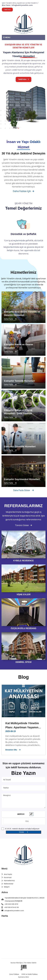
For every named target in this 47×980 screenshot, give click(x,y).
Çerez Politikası (14, 974)
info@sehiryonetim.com (22, 5)
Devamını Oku (13, 750)
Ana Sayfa (8, 874)
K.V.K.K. (9, 829)
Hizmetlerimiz (9, 881)
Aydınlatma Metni (23, 977)
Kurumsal (8, 877)
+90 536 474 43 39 (11, 907)
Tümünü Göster (23, 525)
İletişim (7, 887)
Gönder (23, 832)
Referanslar (9, 884)
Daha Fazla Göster (23, 490)
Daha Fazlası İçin (23, 191)
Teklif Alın (23, 79)
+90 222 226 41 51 (11, 904)
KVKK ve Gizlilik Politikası (30, 974)
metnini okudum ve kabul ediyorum (22, 829)
